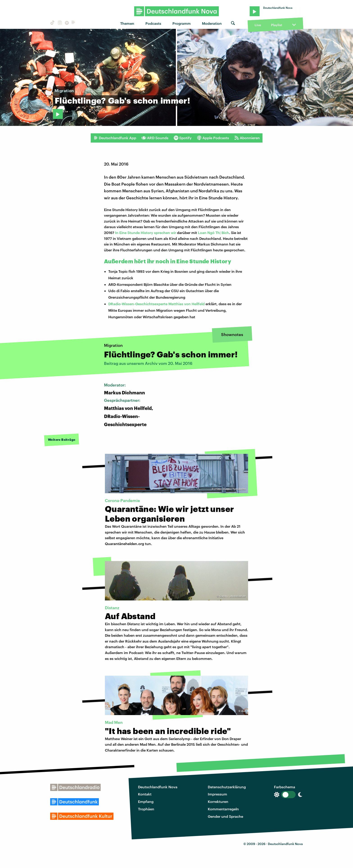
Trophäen (146, 809)
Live (258, 25)
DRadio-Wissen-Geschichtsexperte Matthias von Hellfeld (156, 304)
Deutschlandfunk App (115, 138)
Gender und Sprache (225, 816)
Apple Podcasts (213, 138)
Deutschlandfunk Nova (158, 787)
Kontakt (145, 794)
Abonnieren (247, 138)
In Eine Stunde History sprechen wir (146, 233)
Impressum (217, 794)
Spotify (183, 138)
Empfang (146, 801)
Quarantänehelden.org (124, 544)
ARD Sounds (155, 138)
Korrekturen (218, 801)
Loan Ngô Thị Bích (213, 233)
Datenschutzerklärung (227, 787)
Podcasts (153, 23)
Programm (182, 23)
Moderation (212, 23)
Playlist (277, 25)
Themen (127, 23)
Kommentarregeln (223, 809)
